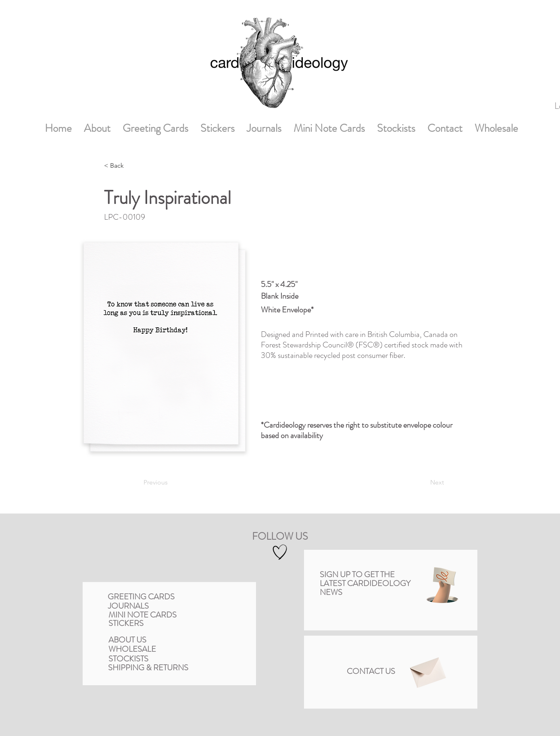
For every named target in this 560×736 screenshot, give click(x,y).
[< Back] (131, 166)
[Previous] (173, 482)
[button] (442, 585)
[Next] (422, 482)
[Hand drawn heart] (280, 552)
